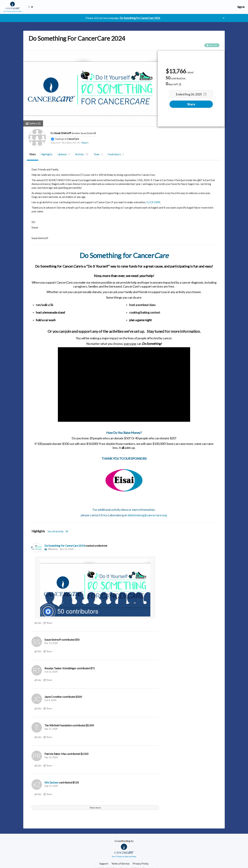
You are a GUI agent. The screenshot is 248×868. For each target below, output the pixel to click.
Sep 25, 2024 (51, 729)
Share (191, 104)
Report (85, 143)
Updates (64, 154)
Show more (95, 808)
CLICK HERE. (154, 202)
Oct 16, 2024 (51, 672)
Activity (82, 154)
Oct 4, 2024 (50, 700)
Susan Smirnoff (63, 133)
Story (33, 154)
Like (38, 623)
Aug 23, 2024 (51, 786)
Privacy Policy (141, 864)
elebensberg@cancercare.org (147, 515)
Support (104, 864)
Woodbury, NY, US (71, 143)
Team (98, 154)
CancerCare (73, 139)
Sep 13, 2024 (51, 757)
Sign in (241, 7)
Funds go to (61, 139)
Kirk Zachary (51, 782)
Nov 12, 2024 (67, 549)
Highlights (47, 154)
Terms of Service (120, 864)
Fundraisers (116, 154)
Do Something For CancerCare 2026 (140, 18)
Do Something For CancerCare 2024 (65, 546)
